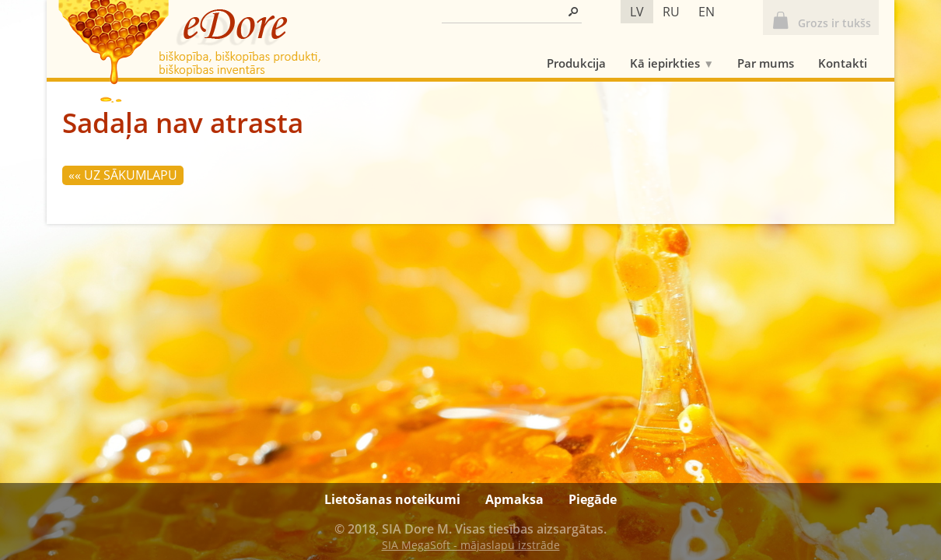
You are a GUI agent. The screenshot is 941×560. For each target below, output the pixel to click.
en (707, 12)
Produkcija (576, 63)
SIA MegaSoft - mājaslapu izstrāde (471, 545)
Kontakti (843, 63)
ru (671, 12)
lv (637, 12)
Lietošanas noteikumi (392, 499)
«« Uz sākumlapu (123, 175)
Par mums (766, 63)
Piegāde (593, 499)
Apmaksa (514, 499)
